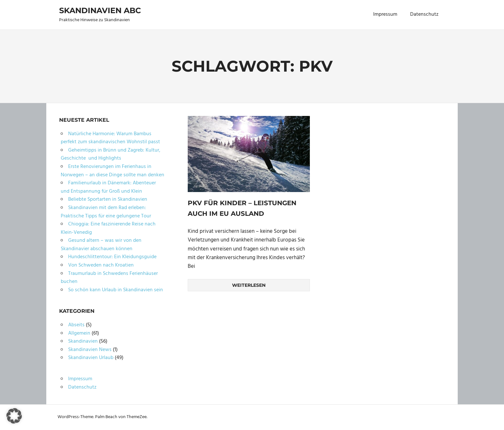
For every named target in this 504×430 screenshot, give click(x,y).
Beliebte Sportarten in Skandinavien (108, 199)
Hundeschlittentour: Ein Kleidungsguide (112, 257)
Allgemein (79, 333)
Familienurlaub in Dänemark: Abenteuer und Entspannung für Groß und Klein (108, 187)
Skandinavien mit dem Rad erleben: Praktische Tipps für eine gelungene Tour (106, 212)
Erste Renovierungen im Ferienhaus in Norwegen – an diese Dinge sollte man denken (113, 171)
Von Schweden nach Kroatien (101, 265)
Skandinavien (83, 341)
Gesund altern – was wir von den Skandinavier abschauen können (101, 245)
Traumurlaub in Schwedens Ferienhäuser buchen (109, 278)
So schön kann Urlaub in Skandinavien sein (116, 290)
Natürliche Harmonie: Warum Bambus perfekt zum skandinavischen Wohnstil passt (110, 138)
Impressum (385, 14)
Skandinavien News (90, 350)
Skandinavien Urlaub (91, 358)
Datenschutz (424, 14)
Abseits (76, 325)
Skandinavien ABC (100, 10)
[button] (14, 416)
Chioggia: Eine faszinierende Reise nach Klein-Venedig (108, 228)
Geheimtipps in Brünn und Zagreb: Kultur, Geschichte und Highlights (111, 154)
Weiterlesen (249, 285)
